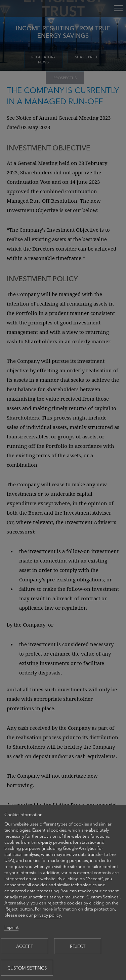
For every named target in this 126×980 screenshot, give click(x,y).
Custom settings (27, 968)
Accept (25, 946)
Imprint (11, 927)
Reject (78, 946)
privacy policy (47, 915)
